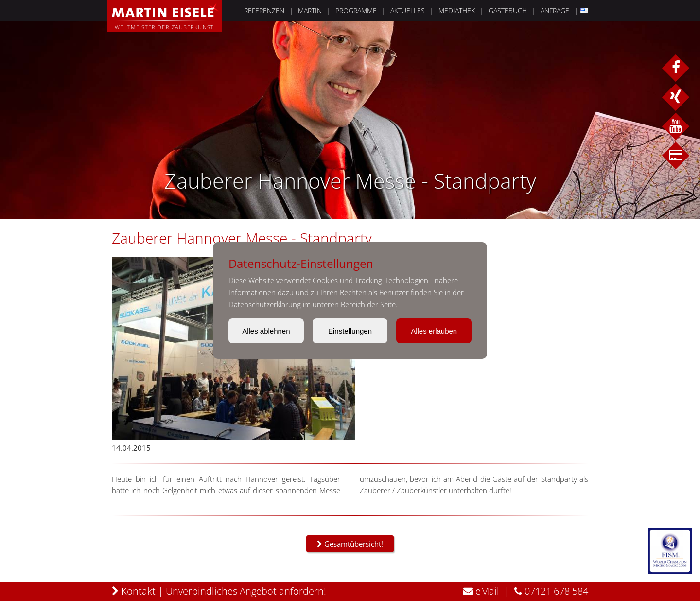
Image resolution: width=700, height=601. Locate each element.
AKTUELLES (408, 10)
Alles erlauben (434, 331)
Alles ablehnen (266, 331)
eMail (481, 591)
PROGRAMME (356, 10)
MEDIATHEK (457, 10)
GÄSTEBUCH (508, 10)
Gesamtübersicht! (350, 544)
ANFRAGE (555, 10)
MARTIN (310, 10)
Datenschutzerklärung (265, 304)
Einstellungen (350, 331)
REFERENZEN (264, 10)
